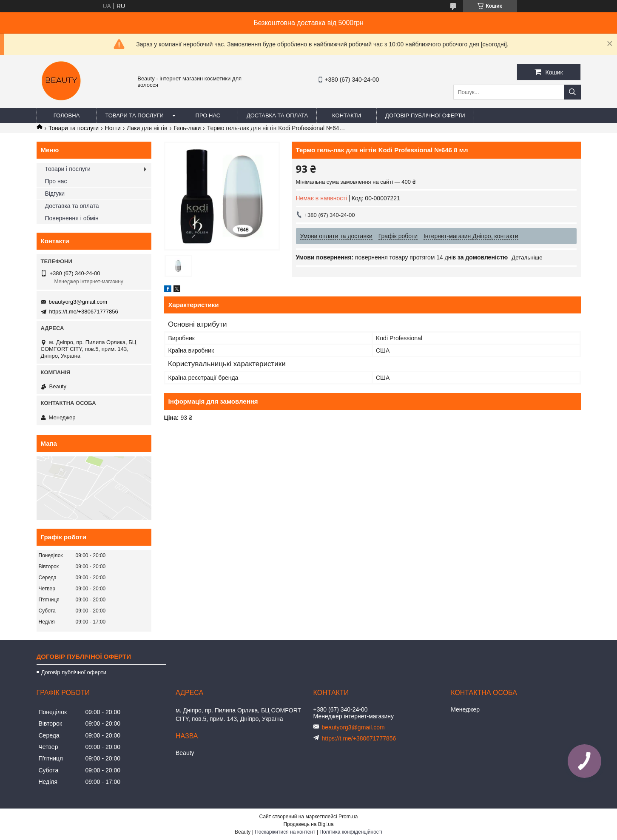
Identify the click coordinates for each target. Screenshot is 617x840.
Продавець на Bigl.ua (308, 824)
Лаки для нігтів (147, 128)
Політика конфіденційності (351, 832)
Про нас (208, 115)
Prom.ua (348, 817)
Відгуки (55, 194)
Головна (67, 115)
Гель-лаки (187, 128)
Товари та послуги (135, 115)
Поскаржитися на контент (285, 832)
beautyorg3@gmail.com (78, 302)
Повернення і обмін (72, 218)
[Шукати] (572, 92)
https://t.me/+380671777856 (84, 312)
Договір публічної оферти (425, 115)
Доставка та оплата (277, 115)
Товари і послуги (68, 169)
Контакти (347, 115)
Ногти (113, 128)
